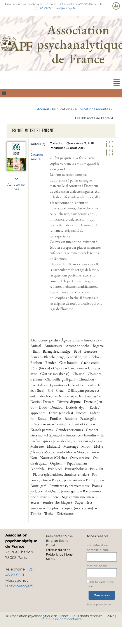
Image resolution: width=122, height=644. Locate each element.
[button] (117, 83)
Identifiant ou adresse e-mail (98, 548)
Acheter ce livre (16, 187)
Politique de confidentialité (61, 619)
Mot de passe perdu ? (100, 604)
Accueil (43, 109)
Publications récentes (93, 109)
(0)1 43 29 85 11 (44, 8)
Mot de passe (97, 566)
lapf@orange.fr (65, 8)
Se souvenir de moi (100, 584)
